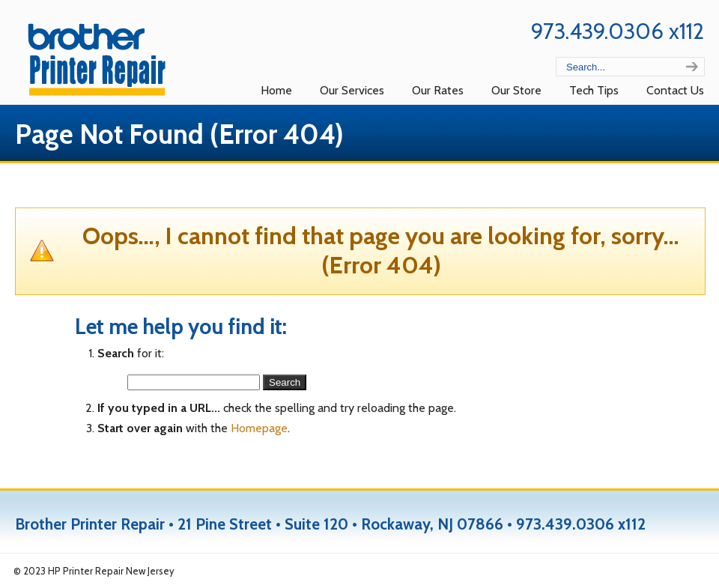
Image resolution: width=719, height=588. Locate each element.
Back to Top (681, 571)
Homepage (259, 428)
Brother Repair (101, 57)
